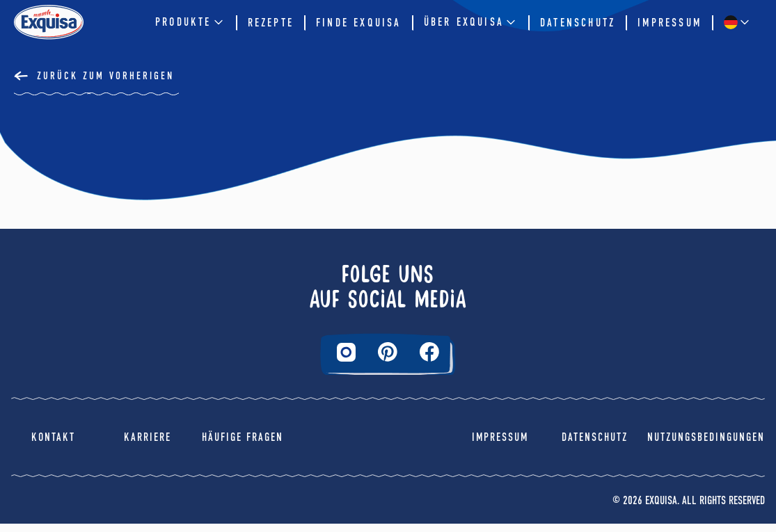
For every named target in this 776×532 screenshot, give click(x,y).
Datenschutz (578, 23)
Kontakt (53, 445)
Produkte (190, 22)
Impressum (670, 23)
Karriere (148, 445)
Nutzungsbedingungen (706, 445)
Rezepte (271, 23)
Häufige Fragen (243, 445)
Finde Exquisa (359, 23)
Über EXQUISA (471, 22)
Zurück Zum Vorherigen (105, 76)
